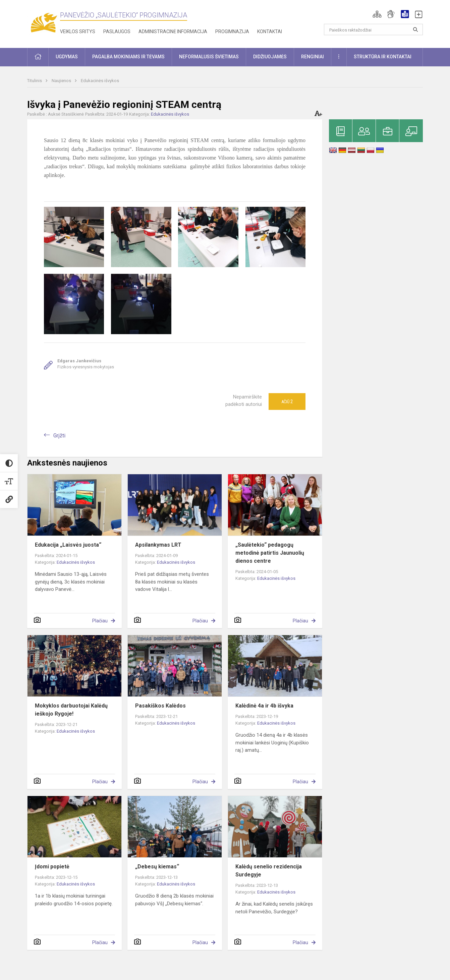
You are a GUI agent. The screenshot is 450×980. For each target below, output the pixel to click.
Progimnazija (232, 32)
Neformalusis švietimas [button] (209, 57)
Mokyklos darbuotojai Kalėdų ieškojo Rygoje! (71, 710)
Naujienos (62, 81)
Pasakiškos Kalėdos (160, 706)
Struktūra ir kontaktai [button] (383, 57)
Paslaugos (117, 32)
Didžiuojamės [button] (270, 57)
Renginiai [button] (313, 57)
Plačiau (100, 621)
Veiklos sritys (78, 32)
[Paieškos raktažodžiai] (373, 29)
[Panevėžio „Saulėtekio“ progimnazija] (44, 23)
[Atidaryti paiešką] (415, 29)
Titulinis (35, 81)
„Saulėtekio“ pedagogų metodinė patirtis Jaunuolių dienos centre (270, 553)
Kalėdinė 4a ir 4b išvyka (264, 706)
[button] (377, 14)
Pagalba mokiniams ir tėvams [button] (128, 57)
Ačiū (287, 402)
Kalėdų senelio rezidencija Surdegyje (269, 871)
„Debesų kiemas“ (157, 867)
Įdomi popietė (52, 867)
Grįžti (59, 436)
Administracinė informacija (173, 32)
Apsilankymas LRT (158, 545)
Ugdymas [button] (67, 57)
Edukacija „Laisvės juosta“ (68, 545)
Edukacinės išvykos (100, 81)
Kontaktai (270, 32)
